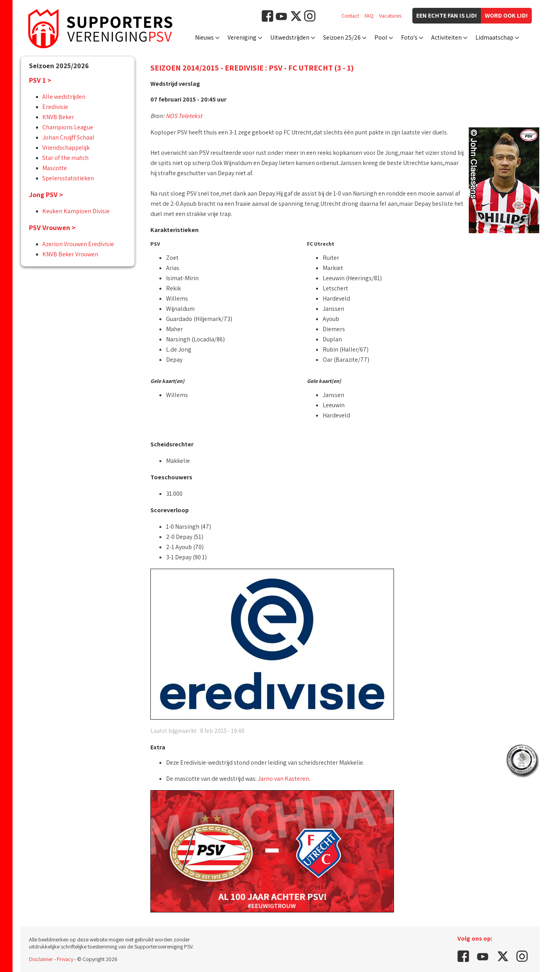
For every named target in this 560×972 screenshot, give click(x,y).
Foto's (409, 37)
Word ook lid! (506, 15)
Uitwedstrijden (290, 37)
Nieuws (204, 37)
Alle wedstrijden (64, 97)
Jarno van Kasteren (283, 779)
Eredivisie (55, 107)
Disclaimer (41, 959)
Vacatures (390, 16)
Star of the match (65, 158)
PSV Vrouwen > (52, 228)
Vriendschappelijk (66, 148)
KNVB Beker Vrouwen (70, 254)
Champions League (68, 127)
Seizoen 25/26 (342, 37)
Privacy (65, 959)
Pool (381, 37)
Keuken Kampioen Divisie (76, 211)
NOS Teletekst (184, 116)
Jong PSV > (46, 195)
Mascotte (55, 168)
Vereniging (242, 37)
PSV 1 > (40, 80)
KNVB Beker (58, 117)
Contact (350, 16)
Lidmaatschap (494, 37)
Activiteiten (446, 37)
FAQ (369, 16)
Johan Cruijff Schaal (68, 137)
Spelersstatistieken (68, 178)
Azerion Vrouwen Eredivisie (78, 244)
